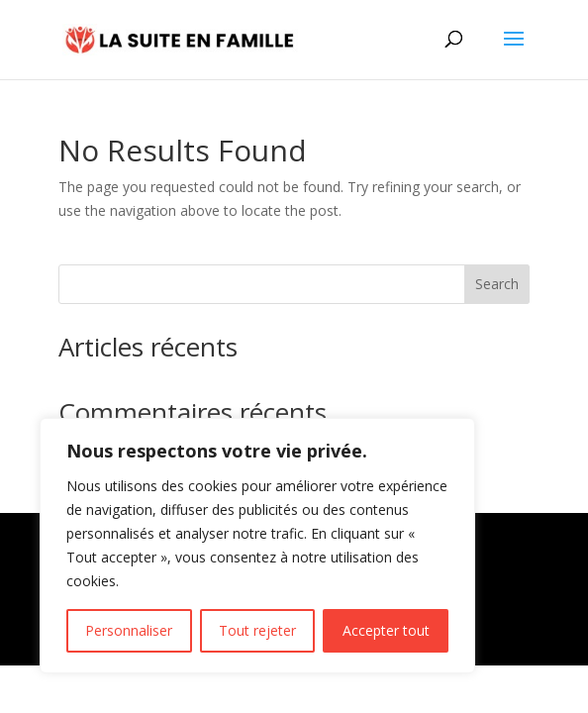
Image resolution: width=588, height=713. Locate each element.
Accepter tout (386, 630)
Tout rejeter (257, 630)
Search (497, 284)
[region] (257, 546)
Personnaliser (129, 630)
